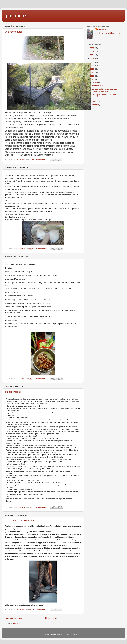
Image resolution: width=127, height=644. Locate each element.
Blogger (78, 634)
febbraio (96, 105)
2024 (92, 55)
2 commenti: (41, 159)
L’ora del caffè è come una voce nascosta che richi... (104, 90)
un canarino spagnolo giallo (19, 521)
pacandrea (17, 16)
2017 (92, 79)
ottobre (95, 83)
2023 (92, 59)
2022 (92, 62)
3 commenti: (41, 609)
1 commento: (41, 249)
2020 (92, 69)
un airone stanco (14, 32)
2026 (92, 48)
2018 (92, 76)
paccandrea (102, 29)
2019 (92, 73)
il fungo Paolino (13, 392)
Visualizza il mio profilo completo (107, 33)
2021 (92, 66)
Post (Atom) (17, 624)
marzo (95, 101)
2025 (92, 52)
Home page (52, 618)
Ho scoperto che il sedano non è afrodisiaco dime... (105, 96)
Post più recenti (13, 618)
